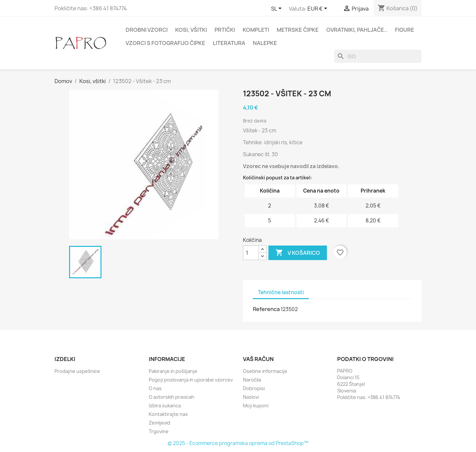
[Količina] (251, 253)
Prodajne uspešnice (77, 371)
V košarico (298, 253)
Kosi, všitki (191, 30)
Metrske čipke (298, 30)
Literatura (229, 43)
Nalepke (265, 43)
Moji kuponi (256, 406)
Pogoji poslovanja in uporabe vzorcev (191, 380)
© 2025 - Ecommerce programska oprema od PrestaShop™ (238, 443)
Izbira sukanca (165, 406)
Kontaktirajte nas (168, 414)
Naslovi (251, 397)
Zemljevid (159, 423)
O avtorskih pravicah (172, 397)
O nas (155, 388)
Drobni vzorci (147, 30)
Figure (405, 30)
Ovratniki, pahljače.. (357, 30)
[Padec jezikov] (278, 9)
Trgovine (159, 431)
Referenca (266, 309)
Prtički (225, 30)
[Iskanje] (378, 56)
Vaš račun (258, 359)
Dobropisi (254, 388)
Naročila (252, 380)
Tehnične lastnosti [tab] (281, 292)
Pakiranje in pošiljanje (173, 371)
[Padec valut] (318, 9)
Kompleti (256, 30)
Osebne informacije (265, 371)
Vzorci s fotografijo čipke (165, 43)
